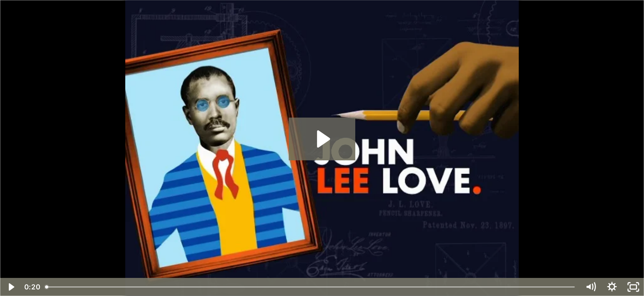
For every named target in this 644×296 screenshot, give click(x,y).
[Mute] (591, 287)
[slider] (310, 287)
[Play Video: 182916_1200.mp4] (322, 139)
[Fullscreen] (633, 287)
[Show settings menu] (612, 287)
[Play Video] (11, 287)
